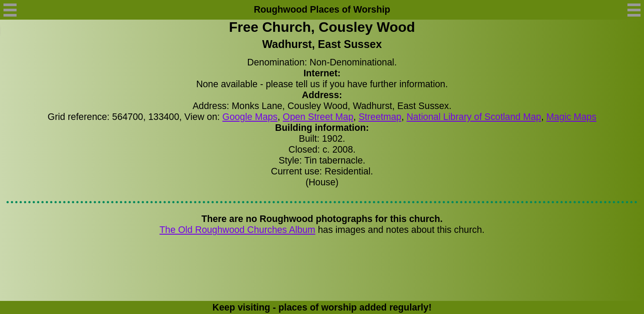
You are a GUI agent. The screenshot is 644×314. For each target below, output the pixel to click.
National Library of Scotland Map (474, 117)
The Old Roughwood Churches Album (237, 230)
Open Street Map (318, 117)
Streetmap (380, 117)
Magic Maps (571, 117)
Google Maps (250, 117)
